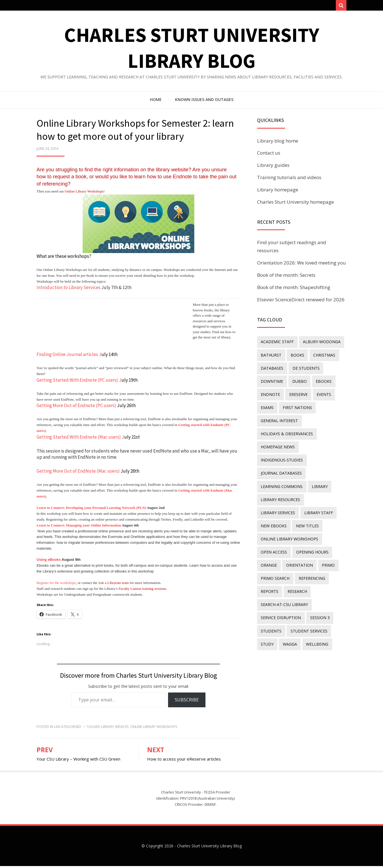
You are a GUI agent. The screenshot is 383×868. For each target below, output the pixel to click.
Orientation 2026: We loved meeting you (301, 265)
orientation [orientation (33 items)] (298, 551)
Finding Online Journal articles (67, 356)
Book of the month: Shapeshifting (294, 289)
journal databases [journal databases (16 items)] (281, 466)
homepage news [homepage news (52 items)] (277, 442)
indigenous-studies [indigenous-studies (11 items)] (282, 454)
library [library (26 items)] (318, 478)
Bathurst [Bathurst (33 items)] (271, 356)
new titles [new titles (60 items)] (272, 515)
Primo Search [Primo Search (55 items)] (275, 564)
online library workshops (154, 729)
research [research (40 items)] (296, 576)
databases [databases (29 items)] (272, 368)
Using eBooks (49, 562)
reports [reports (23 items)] (269, 576)
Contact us (269, 155)
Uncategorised (68, 729)
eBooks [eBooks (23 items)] (321, 380)
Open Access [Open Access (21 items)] (274, 539)
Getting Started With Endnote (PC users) (77, 382)
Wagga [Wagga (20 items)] (288, 625)
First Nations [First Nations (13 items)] (296, 405)
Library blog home (278, 143)
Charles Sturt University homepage (295, 204)
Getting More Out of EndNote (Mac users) (78, 473)
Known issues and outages (204, 102)
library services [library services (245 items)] (325, 490)
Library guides (273, 167)
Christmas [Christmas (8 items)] (321, 356)
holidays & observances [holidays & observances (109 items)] (287, 429)
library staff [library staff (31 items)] (275, 503)
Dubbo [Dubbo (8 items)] (298, 380)
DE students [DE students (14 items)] (304, 368)
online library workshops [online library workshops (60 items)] (289, 527)
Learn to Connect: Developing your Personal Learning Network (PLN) (91, 510)
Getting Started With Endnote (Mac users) (79, 439)
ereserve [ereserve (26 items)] (297, 392)
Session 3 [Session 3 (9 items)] (318, 600)
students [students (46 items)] (271, 613)
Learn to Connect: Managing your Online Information (79, 527)
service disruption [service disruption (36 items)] (281, 600)
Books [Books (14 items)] (296, 356)
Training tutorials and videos (289, 179)
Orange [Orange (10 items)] (269, 551)
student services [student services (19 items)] (307, 613)
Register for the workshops (56, 585)
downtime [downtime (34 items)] (272, 380)
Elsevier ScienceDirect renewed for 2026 (301, 301)
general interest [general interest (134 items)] (279, 417)
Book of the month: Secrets (286, 277)
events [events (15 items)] (321, 392)
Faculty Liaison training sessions (143, 591)
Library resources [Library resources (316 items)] (280, 490)
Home (156, 102)
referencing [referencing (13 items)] (310, 564)
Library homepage (278, 192)
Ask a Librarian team (113, 585)
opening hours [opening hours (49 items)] (311, 539)
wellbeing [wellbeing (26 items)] (314, 625)
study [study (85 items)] (267, 625)
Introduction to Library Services (69, 290)
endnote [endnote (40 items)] (270, 392)
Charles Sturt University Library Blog (209, 848)
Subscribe (187, 702)
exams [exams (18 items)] (267, 405)
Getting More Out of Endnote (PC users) (76, 408)
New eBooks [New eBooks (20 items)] (310, 503)
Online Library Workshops (84, 193)
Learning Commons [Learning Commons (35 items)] (281, 478)
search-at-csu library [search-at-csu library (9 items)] (284, 588)
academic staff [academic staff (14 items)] (277, 344)
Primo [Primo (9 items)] (325, 551)
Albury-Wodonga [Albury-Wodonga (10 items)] (320, 344)
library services (115, 729)
